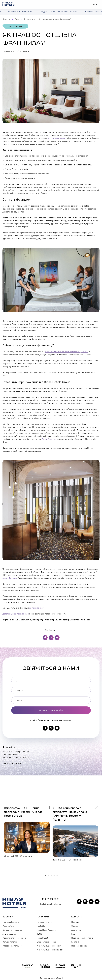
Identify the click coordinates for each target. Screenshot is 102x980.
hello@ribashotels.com (62, 720)
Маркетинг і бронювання (14, 938)
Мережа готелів (44, 922)
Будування (29, 19)
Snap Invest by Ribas (46, 942)
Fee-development (11, 922)
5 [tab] (58, 876)
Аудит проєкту (9, 934)
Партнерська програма (82, 938)
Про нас (75, 922)
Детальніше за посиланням (16, 614)
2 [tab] (49, 876)
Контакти (76, 942)
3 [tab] (52, 876)
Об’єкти (75, 926)
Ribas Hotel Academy (47, 930)
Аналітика (76, 930)
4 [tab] (55, 876)
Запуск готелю (10, 942)
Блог (17, 19)
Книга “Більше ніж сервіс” (49, 946)
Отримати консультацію (51, 710)
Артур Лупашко (49, 439)
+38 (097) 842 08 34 (39, 720)
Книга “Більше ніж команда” (50, 950)
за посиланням (37, 608)
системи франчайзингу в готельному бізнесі (67, 352)
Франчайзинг (9, 926)
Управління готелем (12, 946)
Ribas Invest (42, 938)
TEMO (39, 934)
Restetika (41, 926)
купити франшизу (56, 138)
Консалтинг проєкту (12, 930)
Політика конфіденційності (51, 978)
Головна (6, 19)
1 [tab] (46, 876)
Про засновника (79, 946)
